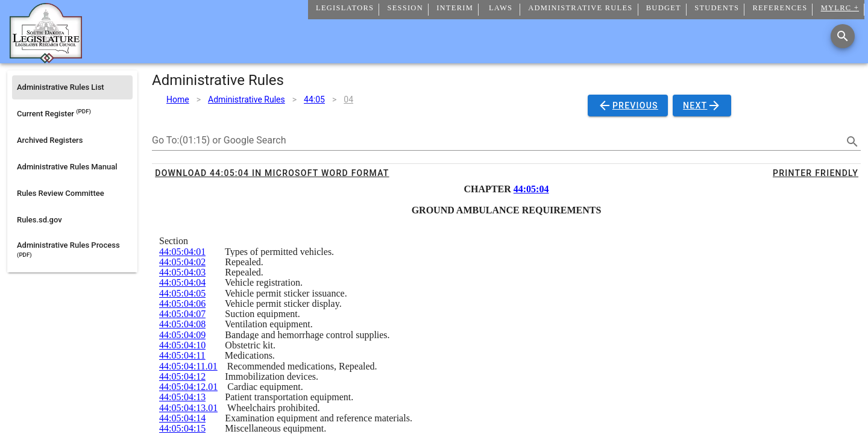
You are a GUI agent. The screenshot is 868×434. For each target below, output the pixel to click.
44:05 (314, 99)
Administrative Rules (247, 99)
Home (178, 99)
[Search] (843, 36)
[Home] (46, 58)
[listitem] (72, 87)
